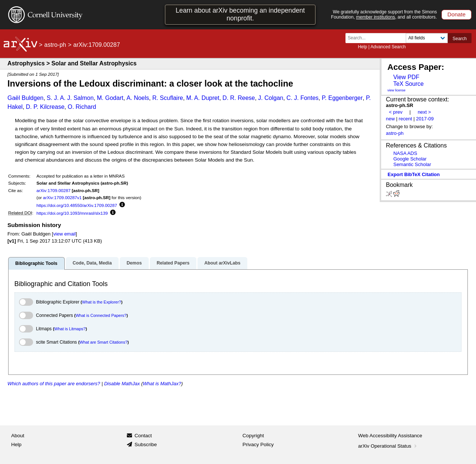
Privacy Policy (258, 444)
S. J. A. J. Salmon (70, 98)
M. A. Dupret (203, 98)
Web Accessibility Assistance (390, 436)
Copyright (253, 436)
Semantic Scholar (412, 164)
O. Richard (82, 107)
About (18, 436)
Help (362, 47)
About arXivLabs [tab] (222, 263)
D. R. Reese (239, 98)
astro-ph (55, 45)
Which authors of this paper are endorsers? (54, 384)
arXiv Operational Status (388, 446)
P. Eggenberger (342, 98)
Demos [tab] (134, 263)
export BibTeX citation (414, 174)
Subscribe (146, 444)
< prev (396, 112)
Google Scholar (410, 159)
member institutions (375, 17)
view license (397, 90)
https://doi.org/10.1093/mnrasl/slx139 (72, 213)
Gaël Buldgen (25, 98)
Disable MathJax (122, 384)
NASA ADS (405, 153)
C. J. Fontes (302, 98)
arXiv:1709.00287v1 (62, 197)
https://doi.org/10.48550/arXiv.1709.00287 (77, 205)
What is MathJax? (162, 384)
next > (424, 112)
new (390, 119)
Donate (456, 14)
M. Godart (110, 98)
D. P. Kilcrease (45, 107)
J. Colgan (271, 98)
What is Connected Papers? (101, 315)
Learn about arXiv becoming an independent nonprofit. (240, 14)
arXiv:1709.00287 (54, 190)
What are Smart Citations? (104, 342)
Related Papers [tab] (173, 263)
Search (460, 39)
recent (405, 119)
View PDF (406, 77)
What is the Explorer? (102, 302)
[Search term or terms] (378, 38)
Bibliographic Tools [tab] (36, 263)
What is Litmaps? (70, 329)
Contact (143, 436)
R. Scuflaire (168, 98)
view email (64, 234)
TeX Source (408, 84)
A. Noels (138, 98)
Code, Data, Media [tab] (92, 263)
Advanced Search (388, 47)
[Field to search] (427, 38)
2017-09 (425, 119)
